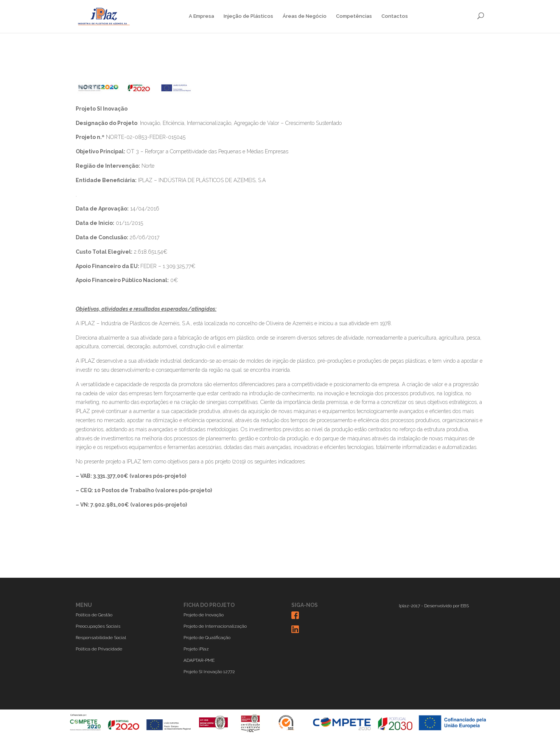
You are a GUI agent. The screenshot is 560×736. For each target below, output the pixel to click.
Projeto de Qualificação (207, 638)
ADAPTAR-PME (199, 660)
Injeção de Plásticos (248, 16)
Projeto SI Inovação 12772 (209, 672)
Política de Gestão (94, 615)
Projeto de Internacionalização (215, 626)
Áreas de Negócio (305, 16)
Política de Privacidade (99, 649)
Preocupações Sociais (98, 626)
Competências (354, 16)
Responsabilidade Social (101, 638)
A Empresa (201, 16)
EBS (465, 606)
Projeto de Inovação (204, 615)
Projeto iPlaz (196, 649)
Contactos (395, 16)
